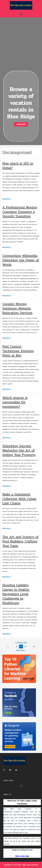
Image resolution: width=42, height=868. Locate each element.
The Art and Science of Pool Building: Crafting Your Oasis (20, 541)
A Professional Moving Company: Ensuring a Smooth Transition (20, 212)
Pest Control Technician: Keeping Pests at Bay (18, 351)
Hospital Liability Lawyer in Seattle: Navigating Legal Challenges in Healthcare (16, 594)
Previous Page (21, 642)
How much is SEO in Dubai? (18, 166)
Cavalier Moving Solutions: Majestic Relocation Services (17, 308)
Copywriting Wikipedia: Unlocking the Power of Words (21, 260)
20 (34, 646)
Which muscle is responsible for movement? (15, 402)
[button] (21, 124)
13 (25, 646)
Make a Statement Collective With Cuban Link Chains (19, 499)
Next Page (21, 650)
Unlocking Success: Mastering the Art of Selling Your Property (19, 450)
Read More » (7, 199)
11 (17, 646)
